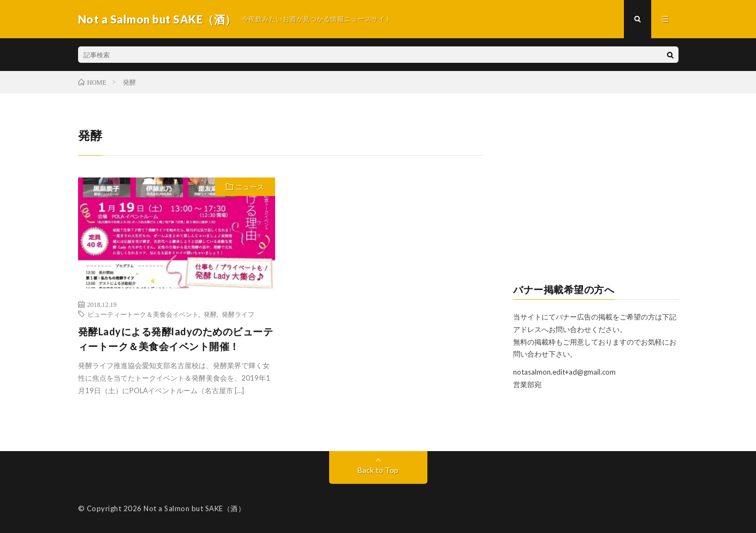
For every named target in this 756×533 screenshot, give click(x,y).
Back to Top (378, 470)
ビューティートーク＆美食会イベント (143, 314)
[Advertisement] (596, 194)
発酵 (210, 314)
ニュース (250, 187)
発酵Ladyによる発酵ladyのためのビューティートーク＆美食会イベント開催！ (176, 339)
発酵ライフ (238, 314)
